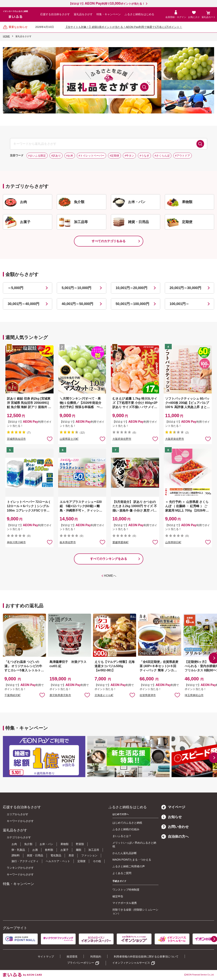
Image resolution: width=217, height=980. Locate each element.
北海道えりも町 (104, 695)
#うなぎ (144, 156)
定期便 (81, 861)
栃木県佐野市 (68, 542)
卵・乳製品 (18, 850)
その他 (97, 861)
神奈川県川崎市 (16, 542)
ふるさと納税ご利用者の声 (129, 866)
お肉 (14, 844)
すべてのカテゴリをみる (109, 241)
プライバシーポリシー (81, 963)
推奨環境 (72, 957)
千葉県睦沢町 (13, 695)
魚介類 (28, 844)
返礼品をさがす (83, 14)
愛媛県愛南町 (121, 542)
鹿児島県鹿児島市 (60, 695)
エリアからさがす (18, 814)
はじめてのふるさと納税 (127, 823)
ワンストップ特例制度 (126, 890)
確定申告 (118, 896)
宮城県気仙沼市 (16, 439)
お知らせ (172, 817)
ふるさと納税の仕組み (126, 829)
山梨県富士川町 (69, 439)
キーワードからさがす (20, 821)
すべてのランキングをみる (109, 559)
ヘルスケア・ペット (58, 861)
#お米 (70, 156)
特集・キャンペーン (109, 14)
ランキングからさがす (20, 868)
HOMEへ (110, 576)
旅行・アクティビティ (25, 861)
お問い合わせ (175, 827)
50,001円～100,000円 (132, 304)
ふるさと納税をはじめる (139, 14)
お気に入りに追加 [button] (50, 439)
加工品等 (94, 850)
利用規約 (96, 957)
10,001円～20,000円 (132, 288)
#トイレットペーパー (91, 156)
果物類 (65, 844)
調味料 (16, 855)
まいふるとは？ (122, 836)
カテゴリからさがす (19, 837)
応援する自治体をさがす (55, 14)
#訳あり (56, 156)
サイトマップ (46, 957)
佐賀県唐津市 (148, 695)
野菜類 (80, 844)
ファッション (89, 855)
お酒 (35, 850)
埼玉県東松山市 (194, 695)
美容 (71, 855)
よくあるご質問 (122, 873)
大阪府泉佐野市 (122, 439)
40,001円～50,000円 (77, 304)
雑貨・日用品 (35, 855)
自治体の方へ (175, 837)
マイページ (173, 807)
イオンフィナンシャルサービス (131, 963)
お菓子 (65, 850)
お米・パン (46, 844)
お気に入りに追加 (42, 695)
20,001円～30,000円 (185, 288)
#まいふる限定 (37, 156)
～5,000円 (15, 288)
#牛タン (129, 156)
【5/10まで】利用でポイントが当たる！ (107, 4)
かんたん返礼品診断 (125, 853)
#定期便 (115, 156)
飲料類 (49, 850)
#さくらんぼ (162, 156)
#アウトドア (183, 156)
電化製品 (56, 855)
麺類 (79, 850)
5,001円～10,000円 (76, 288)
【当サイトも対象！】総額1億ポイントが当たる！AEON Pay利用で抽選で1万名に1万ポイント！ (124, 27)
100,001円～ (179, 304)
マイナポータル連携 (125, 903)
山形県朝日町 (173, 542)
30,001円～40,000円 (23, 304)
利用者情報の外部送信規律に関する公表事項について (146, 957)
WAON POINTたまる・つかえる (132, 860)
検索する (200, 144)
